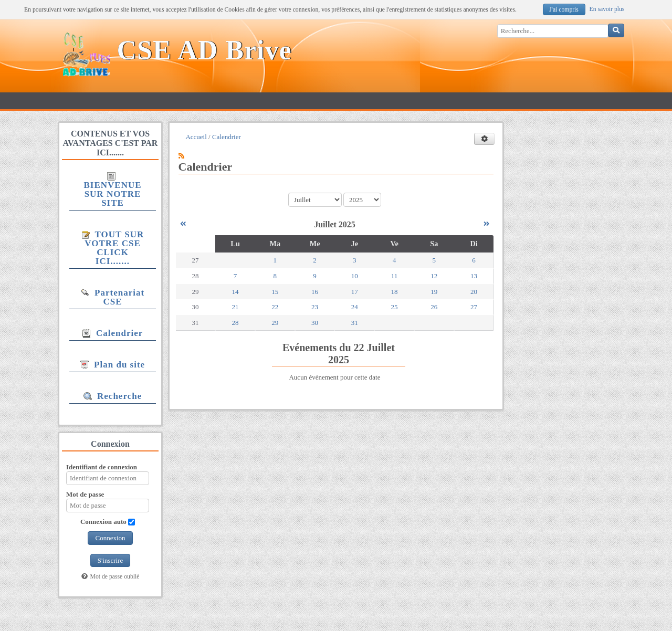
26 (434, 307)
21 (235, 307)
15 (275, 292)
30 (315, 323)
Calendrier (113, 333)
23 (315, 307)
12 (434, 276)
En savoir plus (607, 9)
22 (275, 307)
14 (235, 292)
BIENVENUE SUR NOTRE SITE (112, 190)
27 (474, 307)
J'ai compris (564, 10)
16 (315, 292)
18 (395, 292)
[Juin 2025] (183, 224)
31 (355, 323)
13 (474, 276)
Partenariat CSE (113, 297)
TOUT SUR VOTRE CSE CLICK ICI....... (113, 248)
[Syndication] (181, 156)
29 (275, 323)
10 (355, 276)
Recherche (113, 396)
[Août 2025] (486, 224)
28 (235, 323)
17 (355, 292)
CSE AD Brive (204, 50)
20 (474, 292)
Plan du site (113, 365)
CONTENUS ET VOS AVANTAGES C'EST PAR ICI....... (111, 143)
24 (355, 307)
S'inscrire (111, 560)
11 (395, 276)
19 (434, 292)
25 (395, 307)
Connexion (110, 538)
